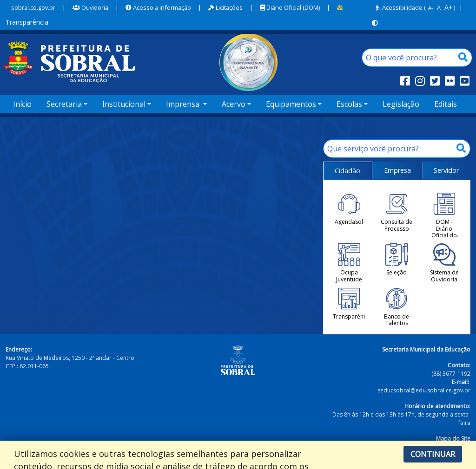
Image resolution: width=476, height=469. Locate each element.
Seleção (397, 260)
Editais (446, 104)
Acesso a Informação (158, 7)
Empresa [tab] (397, 170)
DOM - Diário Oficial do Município (444, 216)
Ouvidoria (90, 7)
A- (431, 8)
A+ (449, 7)
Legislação (401, 104)
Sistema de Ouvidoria (444, 263)
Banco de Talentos (397, 307)
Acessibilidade (399, 7)
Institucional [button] (124, 104)
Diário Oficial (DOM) (290, 7)
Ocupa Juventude (349, 263)
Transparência (349, 304)
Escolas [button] (349, 104)
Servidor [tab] (446, 170)
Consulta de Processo (397, 212)
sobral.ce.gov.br (33, 7)
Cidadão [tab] (347, 171)
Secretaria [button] (64, 104)
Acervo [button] (234, 104)
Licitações (225, 7)
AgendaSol (349, 209)
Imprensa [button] (184, 104)
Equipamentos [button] (291, 104)
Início (22, 104)
